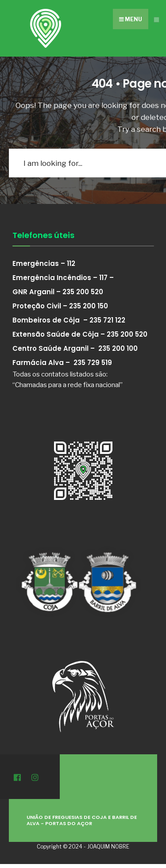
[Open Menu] (156, 20)
